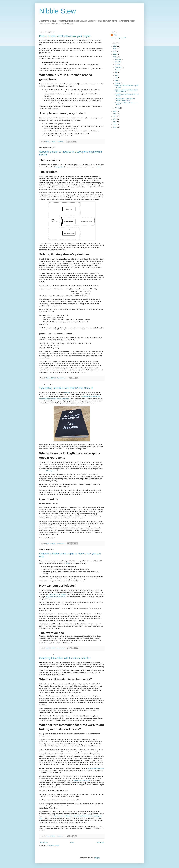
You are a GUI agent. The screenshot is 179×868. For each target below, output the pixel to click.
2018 (115, 119)
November (118, 62)
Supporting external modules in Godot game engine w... (126, 91)
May (116, 78)
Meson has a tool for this (82, 781)
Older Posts (100, 842)
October (118, 65)
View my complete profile (119, 38)
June (117, 75)
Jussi (115, 35)
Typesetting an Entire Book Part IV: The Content (66, 388)
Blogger (98, 858)
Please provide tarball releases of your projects (65, 36)
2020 (115, 114)
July (116, 73)
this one (67, 392)
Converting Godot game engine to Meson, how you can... (125, 99)
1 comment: (60, 836)
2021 (115, 111)
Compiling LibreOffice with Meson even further (65, 658)
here (99, 167)
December (118, 59)
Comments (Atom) (53, 846)
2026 (115, 46)
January (118, 108)
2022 (115, 57)
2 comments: (60, 142)
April (116, 81)
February (118, 83)
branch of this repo (58, 594)
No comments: (61, 378)
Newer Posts (44, 842)
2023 (115, 54)
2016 (115, 125)
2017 (115, 122)
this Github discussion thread (56, 597)
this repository (59, 167)
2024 (115, 51)
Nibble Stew (58, 11)
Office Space (50, 471)
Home (72, 842)
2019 (115, 117)
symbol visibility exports (96, 768)
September (118, 67)
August (117, 70)
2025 (115, 49)
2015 (115, 127)
